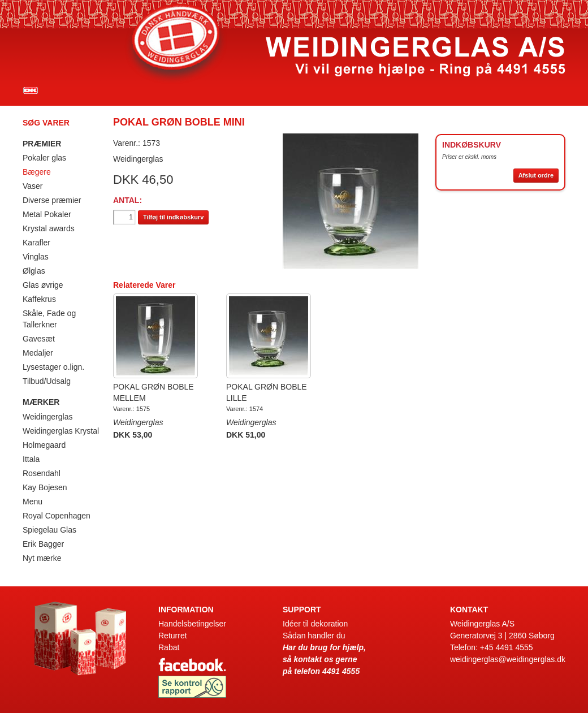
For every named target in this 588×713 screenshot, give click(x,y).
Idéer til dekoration (315, 624)
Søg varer (46, 123)
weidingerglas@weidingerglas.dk (508, 659)
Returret (173, 636)
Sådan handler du (314, 636)
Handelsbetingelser (192, 624)
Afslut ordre (536, 175)
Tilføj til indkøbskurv (173, 217)
